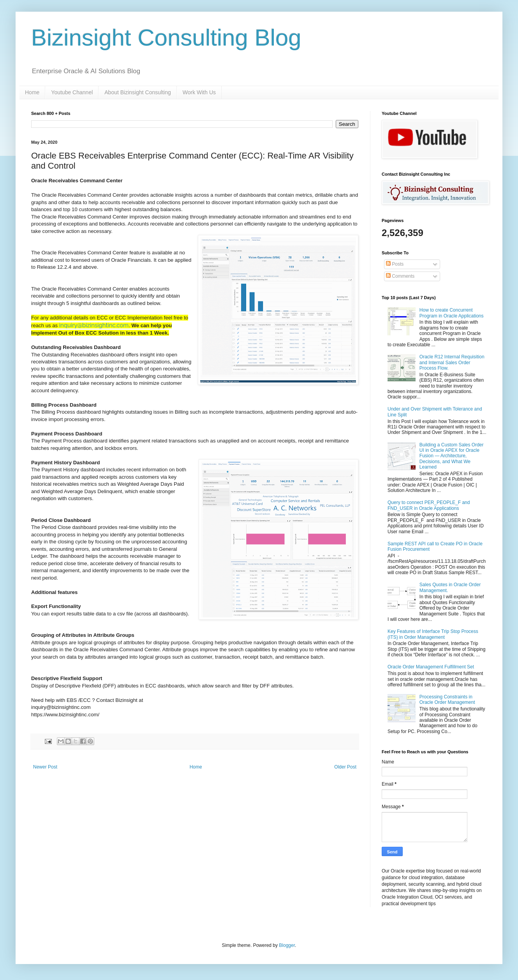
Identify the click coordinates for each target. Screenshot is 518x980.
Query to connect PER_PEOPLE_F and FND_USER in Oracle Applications (429, 505)
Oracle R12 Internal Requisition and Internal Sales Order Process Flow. (452, 362)
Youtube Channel (72, 92)
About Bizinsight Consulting (137, 92)
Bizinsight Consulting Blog (166, 38)
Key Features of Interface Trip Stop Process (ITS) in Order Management (433, 634)
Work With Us (199, 92)
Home (32, 92)
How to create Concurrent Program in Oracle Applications (452, 313)
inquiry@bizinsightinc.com (94, 325)
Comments (400, 276)
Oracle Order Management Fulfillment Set (431, 667)
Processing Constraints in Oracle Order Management (447, 700)
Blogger (287, 945)
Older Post (345, 767)
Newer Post (45, 767)
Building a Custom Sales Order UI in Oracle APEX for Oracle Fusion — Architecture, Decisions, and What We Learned (452, 456)
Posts (395, 264)
